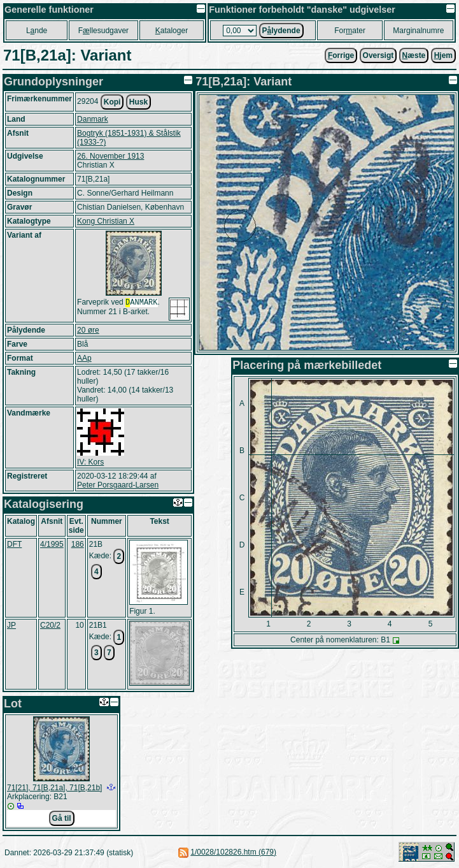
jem (443, 55)
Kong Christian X (106, 221)
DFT (14, 544)
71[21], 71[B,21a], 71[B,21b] (54, 788)
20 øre (88, 330)
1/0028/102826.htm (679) (233, 852)
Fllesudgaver (103, 31)
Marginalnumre (418, 31)
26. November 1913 (110, 156)
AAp (84, 358)
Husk (138, 102)
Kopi (112, 102)
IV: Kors (90, 462)
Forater (350, 31)
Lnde (37, 31)
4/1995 (52, 544)
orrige (341, 55)
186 (78, 544)
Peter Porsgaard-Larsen (118, 485)
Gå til (62, 818)
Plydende (281, 31)
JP (11, 625)
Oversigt (378, 55)
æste (414, 55)
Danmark (93, 119)
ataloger (172, 31)
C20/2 (50, 625)
